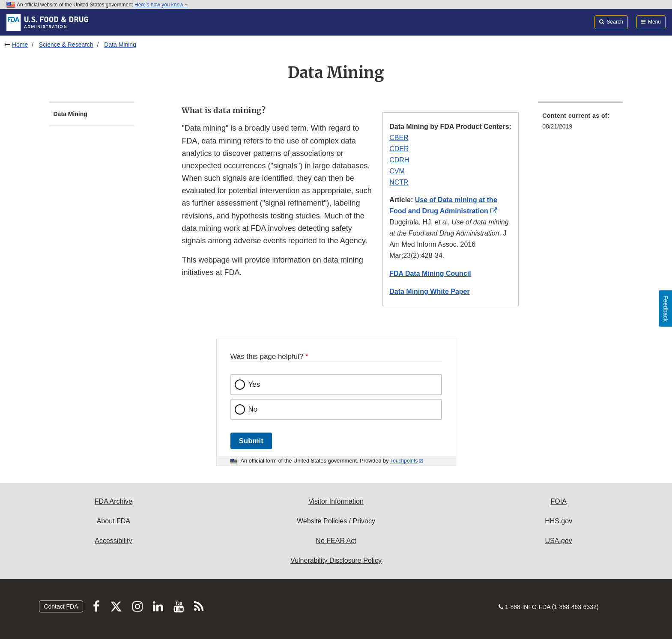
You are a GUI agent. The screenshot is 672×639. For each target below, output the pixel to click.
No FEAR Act (336, 541)
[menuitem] (580, 124)
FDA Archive (113, 501)
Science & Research (66, 45)
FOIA (558, 501)
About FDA (113, 521)
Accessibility (113, 541)
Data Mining (120, 45)
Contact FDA (61, 606)
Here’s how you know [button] (161, 5)
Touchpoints (404, 461)
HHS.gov (559, 521)
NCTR (399, 182)
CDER (399, 149)
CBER (399, 138)
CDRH (399, 160)
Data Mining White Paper (430, 291)
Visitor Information (336, 501)
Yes (254, 384)
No (253, 409)
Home (20, 45)
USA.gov (559, 541)
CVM (397, 171)
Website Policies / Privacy (336, 521)
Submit (251, 441)
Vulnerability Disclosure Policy (336, 560)
